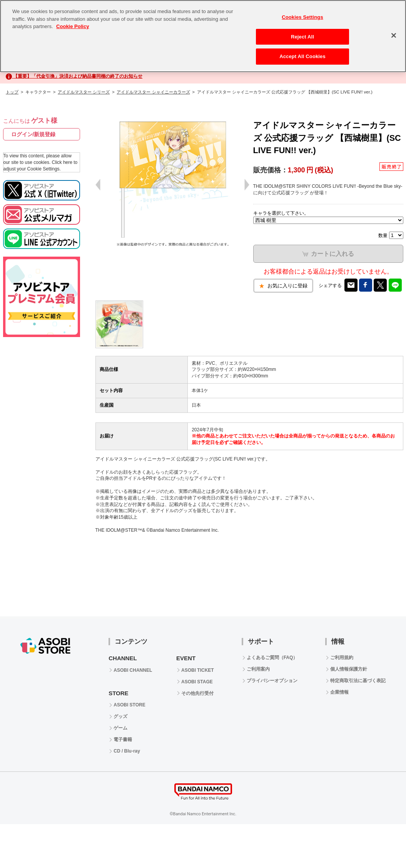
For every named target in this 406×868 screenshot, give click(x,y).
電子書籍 (123, 739)
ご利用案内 (258, 669)
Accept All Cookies (302, 56)
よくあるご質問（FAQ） (272, 658)
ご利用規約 (342, 658)
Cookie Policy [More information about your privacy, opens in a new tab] (73, 26)
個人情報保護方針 (349, 669)
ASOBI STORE (129, 705)
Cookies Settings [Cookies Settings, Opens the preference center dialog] (302, 17)
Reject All (302, 37)
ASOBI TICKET (198, 670)
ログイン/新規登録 (33, 134)
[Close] (394, 35)
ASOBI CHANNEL (133, 670)
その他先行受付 (197, 693)
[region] (203, 36)
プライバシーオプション (272, 681)
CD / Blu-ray (127, 751)
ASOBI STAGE (197, 682)
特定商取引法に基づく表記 (358, 681)
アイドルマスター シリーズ (84, 92)
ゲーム (120, 728)
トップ (12, 92)
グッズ (120, 716)
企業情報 (339, 692)
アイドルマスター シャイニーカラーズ (153, 92)
